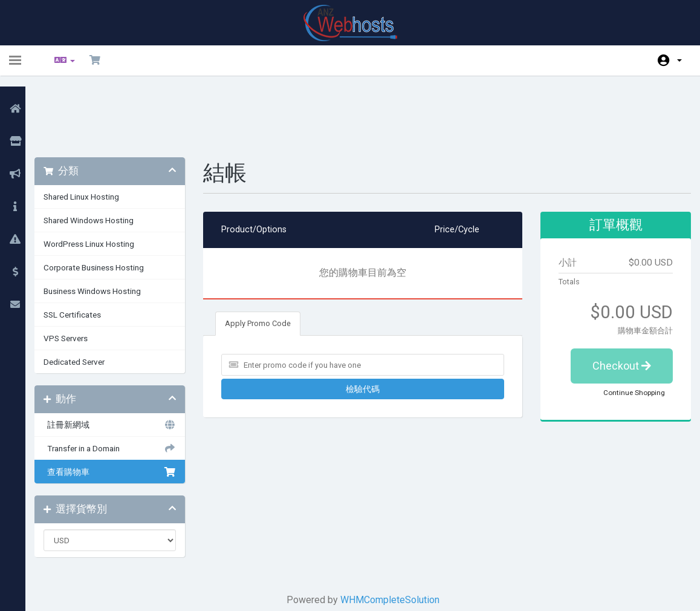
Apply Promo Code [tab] (266, 260)
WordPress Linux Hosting (103, 180)
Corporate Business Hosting (108, 204)
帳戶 (679, 60)
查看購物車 (121, 408)
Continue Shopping (625, 329)
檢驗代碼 (365, 325)
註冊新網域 (121, 361)
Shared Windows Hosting (102, 157)
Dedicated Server (88, 298)
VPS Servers (79, 275)
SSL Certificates (86, 251)
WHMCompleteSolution (392, 536)
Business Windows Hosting (106, 227)
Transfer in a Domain (121, 385)
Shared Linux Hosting (95, 133)
